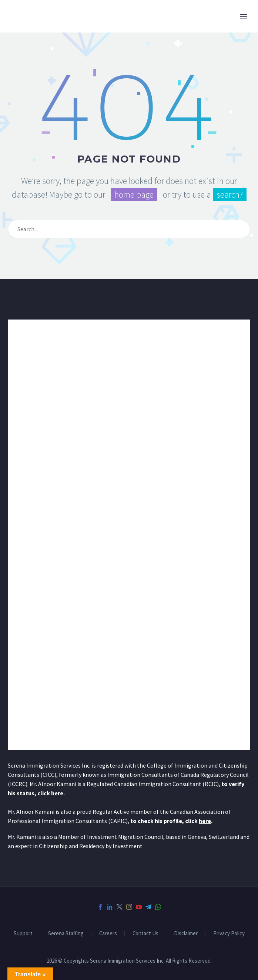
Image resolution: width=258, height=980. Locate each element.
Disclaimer (186, 934)
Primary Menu (244, 16)
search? (230, 194)
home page (134, 194)
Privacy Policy (229, 934)
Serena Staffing (66, 934)
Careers (108, 934)
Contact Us (145, 934)
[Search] (129, 229)
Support (23, 934)
